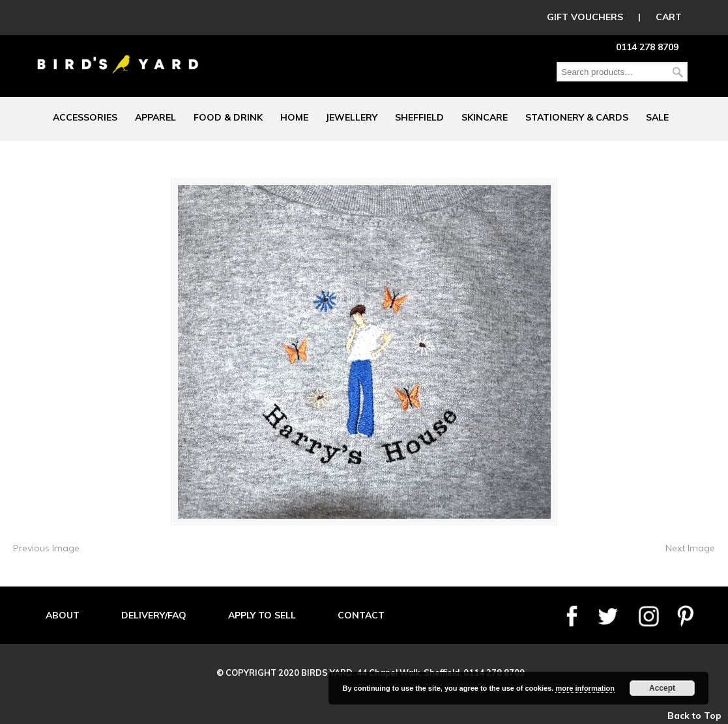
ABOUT (63, 615)
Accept (662, 688)
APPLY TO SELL (262, 615)
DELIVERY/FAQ (154, 615)
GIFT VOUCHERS (585, 17)
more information (585, 688)
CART (669, 17)
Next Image (690, 548)
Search (678, 72)
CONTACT (361, 615)
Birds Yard (118, 55)
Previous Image (46, 548)
